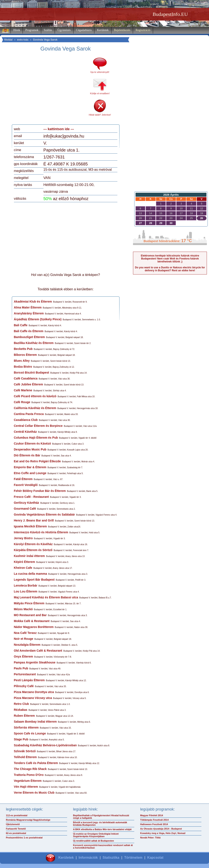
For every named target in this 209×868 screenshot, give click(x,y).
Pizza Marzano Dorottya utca (34, 692)
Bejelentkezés (122, 30)
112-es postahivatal (17, 815)
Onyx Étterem (24, 656)
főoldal (8, 40)
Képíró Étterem (24, 562)
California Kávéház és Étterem (35, 408)
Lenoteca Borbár (26, 585)
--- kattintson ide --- (59, 129)
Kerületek (103, 30)
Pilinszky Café (24, 686)
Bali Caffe (21, 325)
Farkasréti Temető (16, 829)
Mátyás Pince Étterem (29, 603)
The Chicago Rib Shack (30, 769)
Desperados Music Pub (30, 449)
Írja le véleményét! (100, 72)
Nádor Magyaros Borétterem (34, 627)
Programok (32, 30)
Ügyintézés (64, 30)
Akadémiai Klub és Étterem (33, 302)
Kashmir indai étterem (29, 556)
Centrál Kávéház (25, 432)
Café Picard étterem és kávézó (35, 396)
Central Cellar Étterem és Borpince (38, 426)
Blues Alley (22, 361)
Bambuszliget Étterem (29, 337)
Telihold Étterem (25, 757)
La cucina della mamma (31, 574)
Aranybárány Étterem (29, 313)
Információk (88, 858)
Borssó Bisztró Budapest (32, 373)
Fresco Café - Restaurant (31, 497)
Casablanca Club (26, 420)
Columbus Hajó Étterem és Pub (36, 438)
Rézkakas (21, 710)
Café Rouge (22, 402)
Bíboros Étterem (25, 355)
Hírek (17, 30)
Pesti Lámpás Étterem (29, 680)
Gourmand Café (25, 509)
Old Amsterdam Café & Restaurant (38, 651)
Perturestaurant (25, 674)
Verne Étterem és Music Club (34, 793)
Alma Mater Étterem (28, 307)
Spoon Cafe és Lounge (30, 733)
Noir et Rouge (24, 639)
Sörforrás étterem (26, 727)
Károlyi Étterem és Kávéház (33, 544)
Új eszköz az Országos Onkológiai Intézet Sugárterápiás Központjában (96, 835)
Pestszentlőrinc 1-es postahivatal (24, 838)
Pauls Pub (21, 668)
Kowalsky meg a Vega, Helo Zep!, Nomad (163, 833)
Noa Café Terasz (25, 633)
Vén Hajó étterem (26, 787)
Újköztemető (13, 824)
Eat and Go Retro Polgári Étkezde (37, 461)
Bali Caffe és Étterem (29, 331)
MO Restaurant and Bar (30, 615)
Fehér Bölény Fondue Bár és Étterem (40, 491)
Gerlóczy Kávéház (27, 503)
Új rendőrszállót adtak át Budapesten (94, 841)
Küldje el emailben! (100, 93)
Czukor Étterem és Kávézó (33, 444)
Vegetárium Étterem (28, 781)
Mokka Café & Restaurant (32, 621)
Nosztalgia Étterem (27, 645)
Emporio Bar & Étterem (30, 467)
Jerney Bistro (23, 538)
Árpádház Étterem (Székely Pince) (38, 319)
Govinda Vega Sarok (45, 40)
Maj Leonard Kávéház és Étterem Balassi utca (46, 597)
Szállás (48, 30)
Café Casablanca (26, 378)
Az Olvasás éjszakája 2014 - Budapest (161, 829)
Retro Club (22, 704)
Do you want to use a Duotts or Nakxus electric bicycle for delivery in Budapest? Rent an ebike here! (170, 269)
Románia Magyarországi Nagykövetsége (28, 820)
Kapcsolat (155, 858)
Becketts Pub (23, 349)
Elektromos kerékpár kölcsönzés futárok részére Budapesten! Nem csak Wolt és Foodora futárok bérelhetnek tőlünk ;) (170, 259)
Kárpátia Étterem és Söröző (33, 550)
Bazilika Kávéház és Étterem (34, 343)
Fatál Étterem (23, 479)
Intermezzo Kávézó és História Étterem (41, 532)
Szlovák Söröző (25, 751)
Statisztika (111, 858)
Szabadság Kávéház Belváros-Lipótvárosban (45, 745)
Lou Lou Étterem (26, 591)
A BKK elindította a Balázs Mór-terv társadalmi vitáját (102, 829)
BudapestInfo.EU (170, 14)
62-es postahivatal (16, 833)
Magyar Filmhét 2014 (152, 815)
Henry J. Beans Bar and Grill (34, 520)
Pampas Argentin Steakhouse (35, 662)
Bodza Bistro (23, 367)
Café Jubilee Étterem (29, 384)
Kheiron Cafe (23, 568)
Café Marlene (23, 390)
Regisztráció (143, 30)
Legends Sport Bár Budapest (34, 580)
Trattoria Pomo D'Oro (29, 775)
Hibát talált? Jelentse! (100, 115)
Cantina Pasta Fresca (29, 414)
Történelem (133, 858)
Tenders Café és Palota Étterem (36, 763)
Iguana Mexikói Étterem (30, 526)
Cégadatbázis (84, 30)
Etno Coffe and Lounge (30, 473)
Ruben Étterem (24, 716)
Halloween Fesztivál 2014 (154, 824)
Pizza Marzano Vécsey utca (33, 698)
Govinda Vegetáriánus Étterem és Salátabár (44, 515)
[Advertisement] (49, 90)
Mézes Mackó (23, 609)
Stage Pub (21, 739)
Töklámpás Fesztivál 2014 (154, 820)
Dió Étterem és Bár (27, 455)
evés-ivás (23, 40)
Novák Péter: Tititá (150, 838)
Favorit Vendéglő (26, 485)
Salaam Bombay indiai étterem (35, 722)
